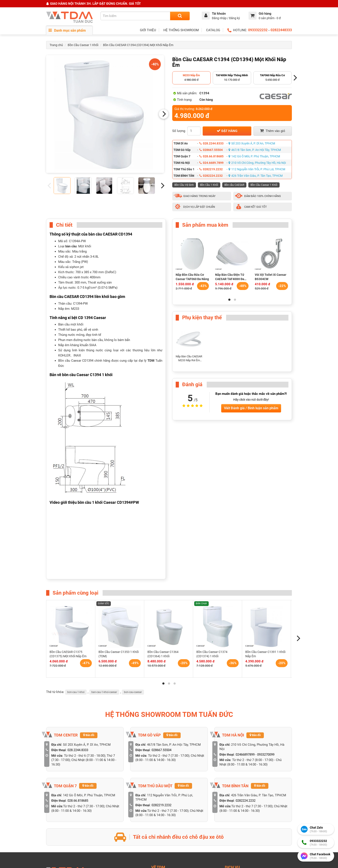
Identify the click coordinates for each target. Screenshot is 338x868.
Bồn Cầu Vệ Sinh (184, 185)
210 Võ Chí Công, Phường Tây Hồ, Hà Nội (257, 163)
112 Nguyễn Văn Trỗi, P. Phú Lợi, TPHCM (257, 169)
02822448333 (281, 30)
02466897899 (245, 755)
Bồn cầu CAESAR (234, 185)
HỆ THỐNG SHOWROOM (181, 30)
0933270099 (266, 755)
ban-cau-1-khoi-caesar (104, 692)
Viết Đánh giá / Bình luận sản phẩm (251, 408)
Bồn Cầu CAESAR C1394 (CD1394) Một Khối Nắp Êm (138, 45)
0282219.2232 (211, 169)
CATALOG (213, 30)
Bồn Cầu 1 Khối (209, 185)
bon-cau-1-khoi (76, 692)
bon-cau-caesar (133, 692)
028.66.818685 (211, 156)
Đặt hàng (227, 131)
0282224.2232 (211, 176)
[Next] (164, 114)
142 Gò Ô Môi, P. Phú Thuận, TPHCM (254, 156)
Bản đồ (89, 735)
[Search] (180, 16)
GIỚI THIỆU (148, 30)
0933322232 (258, 30)
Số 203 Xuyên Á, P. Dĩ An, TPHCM (252, 143)
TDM (151, 361)
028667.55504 (211, 150)
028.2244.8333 (211, 143)
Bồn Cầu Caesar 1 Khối (83, 45)
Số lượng (179, 131)
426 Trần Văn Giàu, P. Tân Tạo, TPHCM (256, 176)
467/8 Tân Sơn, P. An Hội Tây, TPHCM (255, 150)
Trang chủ (56, 45)
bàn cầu (71, 246)
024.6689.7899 (211, 163)
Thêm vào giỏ (273, 131)
